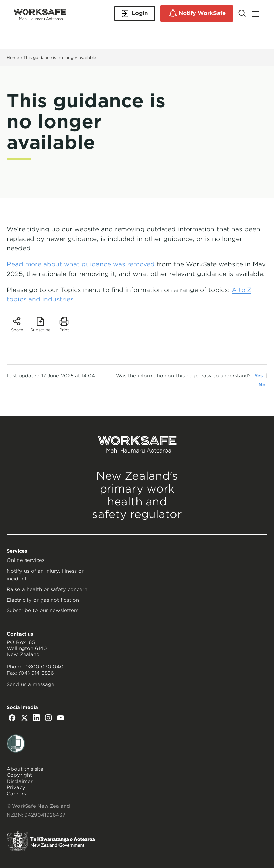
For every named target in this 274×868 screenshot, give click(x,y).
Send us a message (31, 684)
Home (13, 57)
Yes (258, 376)
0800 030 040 (44, 667)
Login (135, 14)
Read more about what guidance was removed (81, 264)
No (262, 385)
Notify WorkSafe (197, 13)
